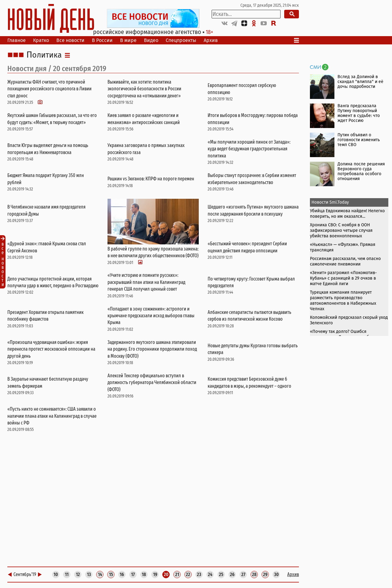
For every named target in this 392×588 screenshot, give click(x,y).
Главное (17, 40)
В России (102, 40)
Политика (44, 55)
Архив (211, 40)
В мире (128, 40)
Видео (151, 40)
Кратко (41, 40)
